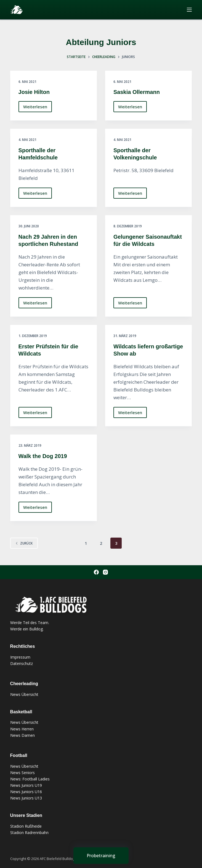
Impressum (20, 657)
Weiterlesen (35, 108)
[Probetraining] (101, 856)
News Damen (22, 735)
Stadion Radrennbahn (29, 833)
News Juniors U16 (26, 792)
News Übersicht (24, 694)
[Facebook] (96, 572)
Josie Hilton (34, 92)
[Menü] (189, 10)
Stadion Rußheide (26, 826)
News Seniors (22, 773)
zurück (24, 543)
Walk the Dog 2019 (43, 456)
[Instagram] (105, 572)
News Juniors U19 (26, 785)
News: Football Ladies (30, 779)
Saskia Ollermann (137, 92)
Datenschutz (22, 663)
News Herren (22, 729)
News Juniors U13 (26, 798)
